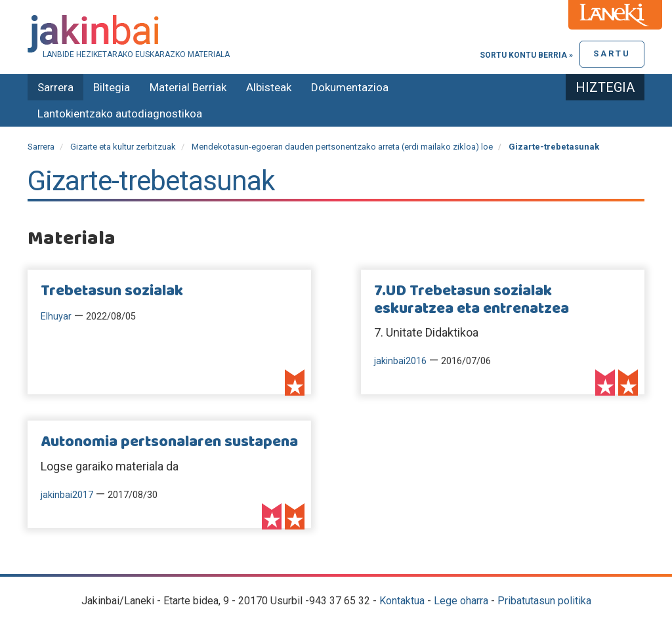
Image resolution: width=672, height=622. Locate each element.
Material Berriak (188, 87)
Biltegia (112, 87)
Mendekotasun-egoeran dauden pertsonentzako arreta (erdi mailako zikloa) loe (342, 147)
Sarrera (55, 87)
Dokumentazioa (350, 87)
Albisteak (269, 87)
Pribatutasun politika (544, 601)
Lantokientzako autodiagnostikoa (120, 114)
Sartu (612, 53)
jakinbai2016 (400, 361)
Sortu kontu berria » (526, 55)
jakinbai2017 (67, 495)
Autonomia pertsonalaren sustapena (169, 442)
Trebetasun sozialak (112, 291)
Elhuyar (56, 317)
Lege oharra (461, 601)
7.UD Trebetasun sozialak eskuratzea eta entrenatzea (472, 300)
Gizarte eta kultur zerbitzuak (123, 147)
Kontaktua (402, 601)
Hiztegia (605, 87)
